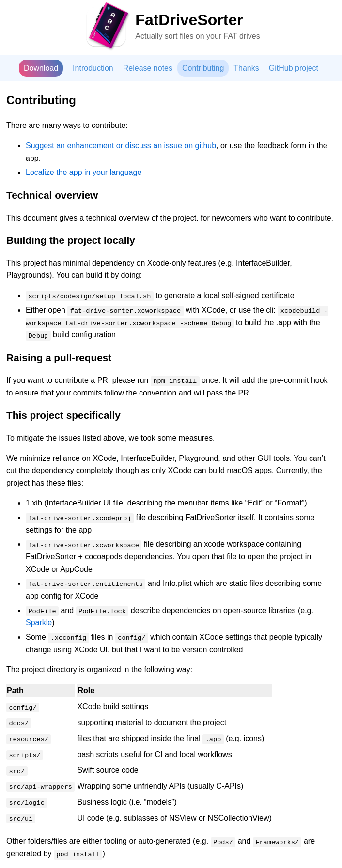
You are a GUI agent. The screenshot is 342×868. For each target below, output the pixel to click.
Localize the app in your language (84, 172)
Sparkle (39, 623)
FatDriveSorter (189, 20)
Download (41, 68)
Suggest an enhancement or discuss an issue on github (121, 146)
